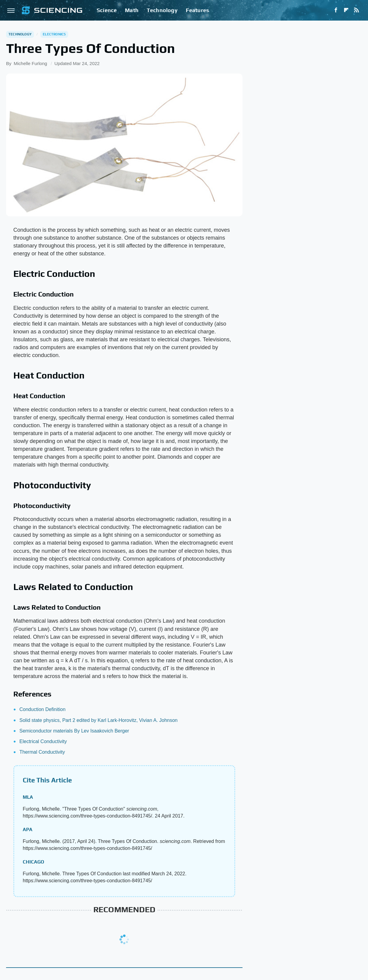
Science (107, 10)
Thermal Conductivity (42, 752)
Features (197, 10)
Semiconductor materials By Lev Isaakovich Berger (74, 731)
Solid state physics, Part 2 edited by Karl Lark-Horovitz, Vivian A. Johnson (99, 720)
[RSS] (356, 10)
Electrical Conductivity (43, 741)
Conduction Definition (42, 709)
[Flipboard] (346, 10)
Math (132, 10)
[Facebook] (336, 10)
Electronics (54, 34)
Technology (162, 10)
